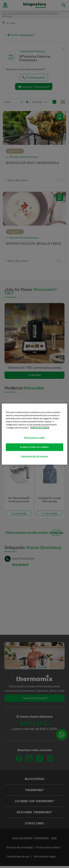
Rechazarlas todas (35, 438)
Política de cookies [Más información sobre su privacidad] (40, 428)
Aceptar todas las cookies (34, 447)
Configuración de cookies (34, 456)
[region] (35, 434)
